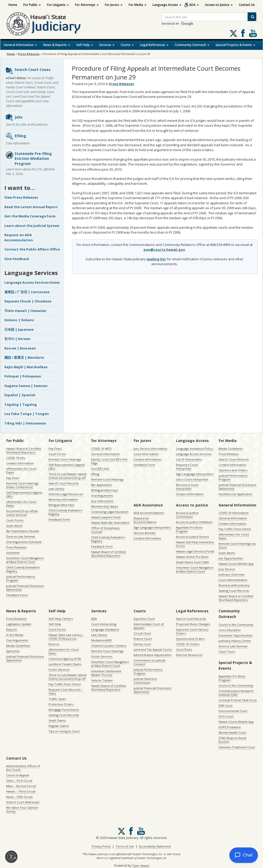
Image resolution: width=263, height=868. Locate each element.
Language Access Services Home (32, 282)
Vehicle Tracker (102, 680)
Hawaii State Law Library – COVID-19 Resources (66, 637)
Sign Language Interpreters (195, 474)
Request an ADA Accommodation (19, 237)
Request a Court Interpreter (187, 467)
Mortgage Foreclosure (64, 710)
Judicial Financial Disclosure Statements (25, 588)
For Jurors (114, 5)
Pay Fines (13, 478)
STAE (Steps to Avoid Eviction (232, 740)
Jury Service (227, 569)
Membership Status (105, 506)
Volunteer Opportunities (236, 635)
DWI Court (226, 705)
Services (107, 45)
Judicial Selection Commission (145, 681)
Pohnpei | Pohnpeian (23, 376)
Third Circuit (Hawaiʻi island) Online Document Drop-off (67, 476)
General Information (20, 45)
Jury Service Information (150, 449)
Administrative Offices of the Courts (23, 768)
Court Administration (233, 580)
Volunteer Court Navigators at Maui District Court (25, 560)
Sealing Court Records (234, 591)
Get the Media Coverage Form (30, 216)
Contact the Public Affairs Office (32, 249)
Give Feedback (17, 259)
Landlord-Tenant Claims (65, 664)
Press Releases (29, 54)
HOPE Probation (230, 727)
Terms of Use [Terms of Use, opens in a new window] (125, 846)
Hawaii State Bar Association (110, 523)
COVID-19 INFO (101, 449)
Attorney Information (63, 499)
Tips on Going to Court (64, 731)
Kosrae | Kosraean (20, 348)
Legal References (154, 45)
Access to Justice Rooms (192, 537)
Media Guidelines (231, 449)
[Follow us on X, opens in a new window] (233, 33)
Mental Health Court (232, 732)
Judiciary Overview (232, 574)
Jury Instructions (102, 501)
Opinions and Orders (233, 470)
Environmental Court (233, 711)
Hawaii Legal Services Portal (195, 551)
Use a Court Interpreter (192, 479)
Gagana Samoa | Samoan (26, 386)
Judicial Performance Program (21, 578)
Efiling (16, 136)
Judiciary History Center (235, 641)
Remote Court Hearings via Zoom (237, 546)
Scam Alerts (14, 526)
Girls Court (226, 716)
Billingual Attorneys (104, 490)
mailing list (156, 259)
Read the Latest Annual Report (31, 207)
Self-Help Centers (61, 619)
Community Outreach (192, 45)
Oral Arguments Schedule (24, 542)
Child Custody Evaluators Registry (23, 569)
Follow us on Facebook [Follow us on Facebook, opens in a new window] (243, 33)
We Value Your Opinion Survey (22, 809)
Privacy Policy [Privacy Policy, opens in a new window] (101, 846)
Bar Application (102, 485)
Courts (127, 45)
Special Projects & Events (235, 45)
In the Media (15, 635)
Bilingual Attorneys (61, 505)
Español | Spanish (20, 395)
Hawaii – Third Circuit (21, 791)
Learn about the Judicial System (32, 226)
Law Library (57, 489)
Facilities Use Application (236, 494)
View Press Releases (21, 197)
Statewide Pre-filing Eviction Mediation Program (29, 159)
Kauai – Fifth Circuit (19, 797)
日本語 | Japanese (19, 329)
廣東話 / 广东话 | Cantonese (27, 292)
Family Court (142, 644)
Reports (12, 629)
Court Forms (15, 520)
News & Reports (57, 45)
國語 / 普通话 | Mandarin (24, 357)
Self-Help (85, 45)
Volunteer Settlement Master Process (106, 673)
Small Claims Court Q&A (192, 562)
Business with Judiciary (234, 585)
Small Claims (57, 720)
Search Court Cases (28, 71)
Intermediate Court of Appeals (149, 626)
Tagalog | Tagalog (21, 404)
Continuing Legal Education (110, 512)
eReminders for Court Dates (21, 470)
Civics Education (230, 630)
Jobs (14, 117)
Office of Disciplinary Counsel (105, 530)
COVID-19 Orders (188, 644)
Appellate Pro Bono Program (189, 529)
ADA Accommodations (149, 513)
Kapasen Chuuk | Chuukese (28, 301)
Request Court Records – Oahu (66, 691)
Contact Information (20, 463)
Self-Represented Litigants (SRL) (24, 494)
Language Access (167, 5)
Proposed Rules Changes (193, 624)
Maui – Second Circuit (21, 786)
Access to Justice (219, 5)
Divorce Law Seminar (21, 536)
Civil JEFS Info (100, 469)
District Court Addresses (23, 802)
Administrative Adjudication (153, 655)
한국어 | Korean (17, 339)
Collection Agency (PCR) (65, 659)
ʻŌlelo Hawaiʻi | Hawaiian (25, 311)
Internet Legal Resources (66, 494)
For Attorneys (87, 5)
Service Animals (144, 533)
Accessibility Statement (155, 846)
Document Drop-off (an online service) (22, 513)
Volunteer (13, 553)
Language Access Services (194, 454)
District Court (143, 639)
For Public (32, 5)
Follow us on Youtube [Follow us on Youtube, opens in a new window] (253, 33)
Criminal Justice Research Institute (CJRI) (236, 693)
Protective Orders (61, 704)
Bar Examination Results (23, 531)
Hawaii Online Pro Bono (192, 557)
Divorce (54, 644)
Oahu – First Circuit (19, 781)
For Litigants (58, 5)
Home (13, 5)
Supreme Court (144, 619)
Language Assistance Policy (194, 449)
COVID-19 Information (234, 513)
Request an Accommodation (145, 520)
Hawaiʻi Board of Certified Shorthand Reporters (24, 450)
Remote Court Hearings (65, 459)
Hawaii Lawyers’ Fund (106, 517)
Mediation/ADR (101, 640)
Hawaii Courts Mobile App (236, 564)
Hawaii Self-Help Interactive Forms (195, 544)
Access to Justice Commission (187, 515)
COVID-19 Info (16, 458)
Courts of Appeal (18, 775)
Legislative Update (19, 624)
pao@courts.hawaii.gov (164, 250)
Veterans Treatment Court (237, 747)
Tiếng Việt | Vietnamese (25, 423)
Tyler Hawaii (141, 866)
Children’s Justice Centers (109, 646)
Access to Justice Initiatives (194, 522)
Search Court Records (64, 483)
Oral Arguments (102, 496)
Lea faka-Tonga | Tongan (27, 414)
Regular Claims (59, 726)
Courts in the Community (236, 625)
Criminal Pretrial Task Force (238, 700)
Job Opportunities (231, 558)
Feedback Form (17, 595)
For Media (138, 5)
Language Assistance (105, 629)
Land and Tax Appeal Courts (153, 649)
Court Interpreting (104, 624)
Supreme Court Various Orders (192, 631)
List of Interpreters (189, 459)
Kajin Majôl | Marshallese (26, 367)
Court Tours (227, 652)
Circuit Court (142, 633)
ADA (194, 5)
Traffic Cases (57, 699)
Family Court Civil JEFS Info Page (109, 461)
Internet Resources (189, 655)
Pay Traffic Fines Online (235, 529)
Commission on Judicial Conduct (149, 662)
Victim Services (59, 670)
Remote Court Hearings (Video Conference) (22, 485)
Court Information (146, 454)
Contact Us (247, 5)
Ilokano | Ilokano (19, 320)
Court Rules (184, 649)
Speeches (13, 651)
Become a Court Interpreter (187, 487)
